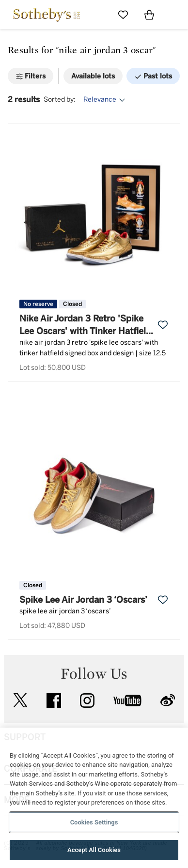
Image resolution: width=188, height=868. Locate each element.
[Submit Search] (97, 15)
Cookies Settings (94, 822)
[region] (94, 798)
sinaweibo (168, 700)
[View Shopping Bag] (149, 15)
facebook (54, 700)
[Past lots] (153, 76)
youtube (127, 700)
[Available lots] (93, 76)
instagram (87, 700)
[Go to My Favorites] (123, 15)
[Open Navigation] (175, 15)
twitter (20, 700)
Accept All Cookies (94, 850)
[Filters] (31, 76)
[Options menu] (106, 100)
